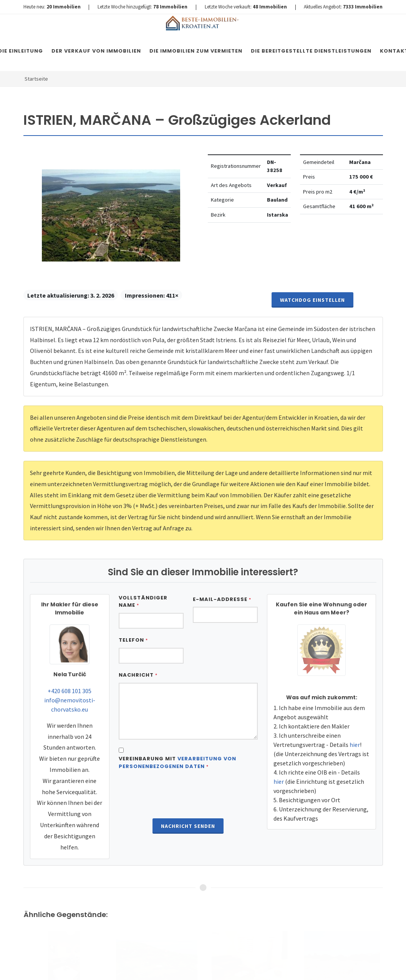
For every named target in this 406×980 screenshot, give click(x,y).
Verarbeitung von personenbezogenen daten (177, 762)
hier (355, 745)
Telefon (133, 640)
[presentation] (188, 795)
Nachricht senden (188, 826)
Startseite (36, 79)
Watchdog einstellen (312, 300)
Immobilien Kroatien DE (161, 967)
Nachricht (138, 675)
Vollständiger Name (143, 602)
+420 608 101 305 (70, 691)
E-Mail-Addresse (222, 599)
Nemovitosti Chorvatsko (221, 967)
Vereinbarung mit (177, 762)
